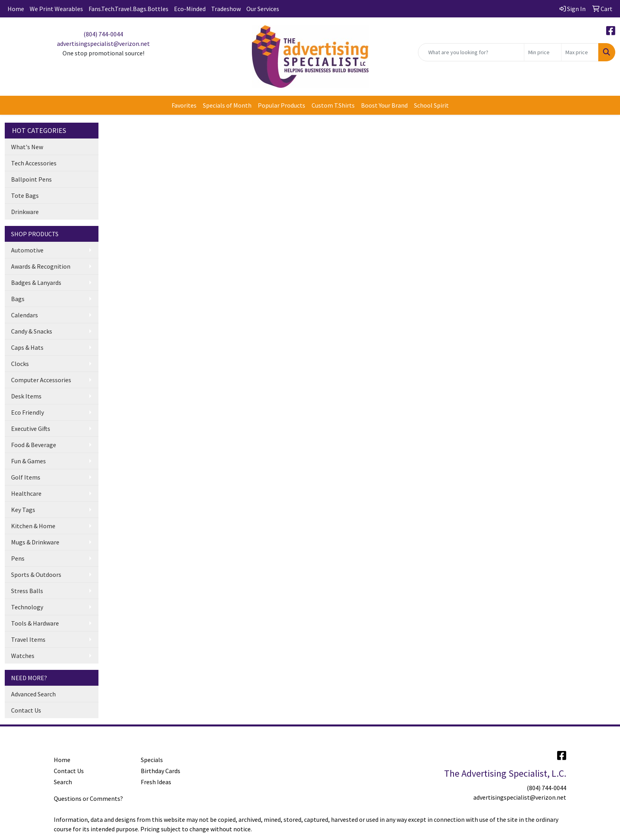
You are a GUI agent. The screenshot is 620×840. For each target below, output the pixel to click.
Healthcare (26, 493)
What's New (27, 147)
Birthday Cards (161, 771)
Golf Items (26, 477)
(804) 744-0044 (103, 34)
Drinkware (25, 212)
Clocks (20, 364)
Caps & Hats (27, 347)
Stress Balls (27, 591)
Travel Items (28, 639)
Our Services (263, 9)
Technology (27, 607)
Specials (152, 760)
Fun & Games (28, 461)
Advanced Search (33, 694)
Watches (23, 656)
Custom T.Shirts (333, 105)
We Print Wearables (56, 9)
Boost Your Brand (384, 105)
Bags (18, 299)
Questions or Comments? (88, 798)
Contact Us (26, 710)
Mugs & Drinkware (35, 542)
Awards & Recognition (41, 266)
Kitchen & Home (33, 526)
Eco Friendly (27, 412)
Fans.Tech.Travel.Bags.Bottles (129, 9)
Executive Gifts (31, 429)
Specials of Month (227, 105)
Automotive (27, 250)
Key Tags (23, 510)
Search (63, 782)
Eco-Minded (190, 9)
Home (16, 9)
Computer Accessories (41, 380)
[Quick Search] (471, 52)
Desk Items (26, 396)
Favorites (184, 105)
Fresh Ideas (156, 782)
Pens (18, 558)
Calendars (25, 315)
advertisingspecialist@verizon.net (103, 44)
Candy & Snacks (32, 331)
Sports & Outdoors (36, 575)
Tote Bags (25, 195)
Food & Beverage (34, 445)
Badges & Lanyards (36, 283)
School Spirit (431, 105)
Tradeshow (226, 9)
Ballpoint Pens (31, 179)
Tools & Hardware (35, 623)
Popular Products (282, 105)
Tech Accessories (34, 163)
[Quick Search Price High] (580, 52)
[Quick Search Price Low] (543, 52)
